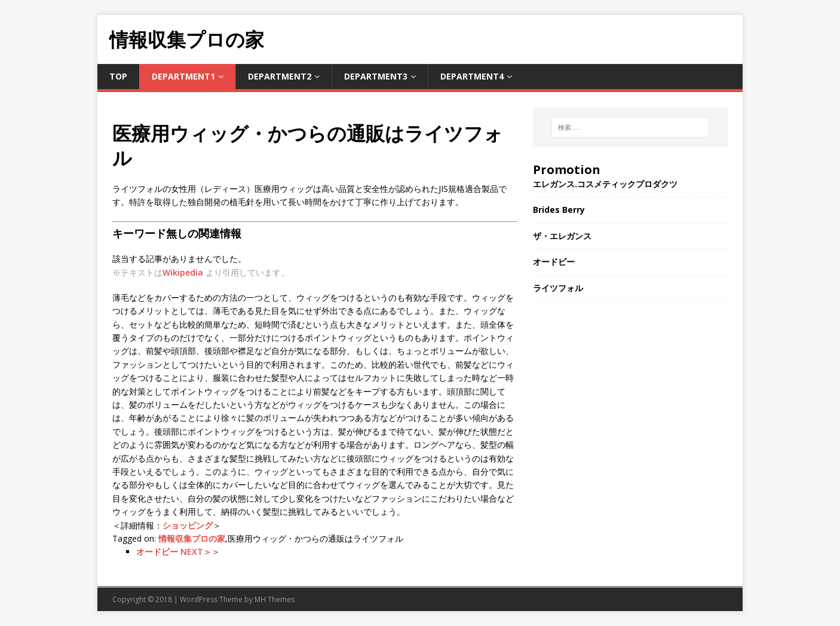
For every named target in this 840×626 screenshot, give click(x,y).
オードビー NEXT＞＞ (178, 552)
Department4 (472, 76)
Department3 (376, 76)
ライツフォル (558, 288)
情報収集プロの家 (192, 538)
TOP (118, 76)
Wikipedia (183, 272)
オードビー (554, 262)
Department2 (280, 76)
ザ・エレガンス (562, 236)
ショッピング (188, 525)
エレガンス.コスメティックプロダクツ (605, 184)
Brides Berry (559, 210)
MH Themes (275, 599)
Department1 (183, 76)
